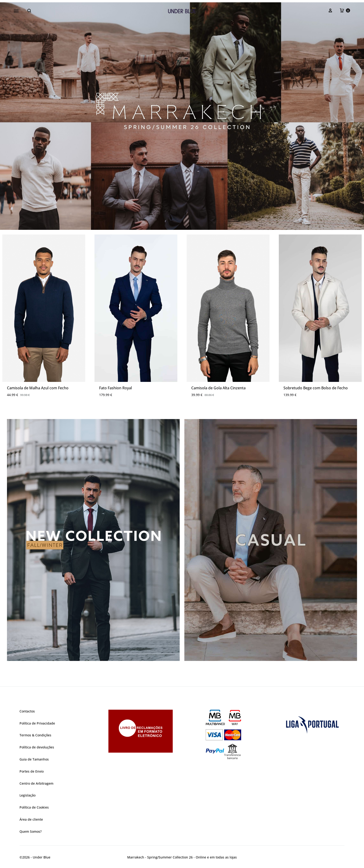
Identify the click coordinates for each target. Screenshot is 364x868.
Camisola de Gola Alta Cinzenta (218, 388)
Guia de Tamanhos (34, 759)
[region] (182, 116)
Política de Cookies (34, 807)
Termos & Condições (35, 735)
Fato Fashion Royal (115, 388)
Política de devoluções (37, 747)
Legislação (28, 795)
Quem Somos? (31, 831)
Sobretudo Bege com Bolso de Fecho (316, 388)
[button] (182, 116)
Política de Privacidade (37, 723)
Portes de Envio (32, 771)
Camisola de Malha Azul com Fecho (38, 388)
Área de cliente (31, 819)
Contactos (27, 711)
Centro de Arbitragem (36, 783)
